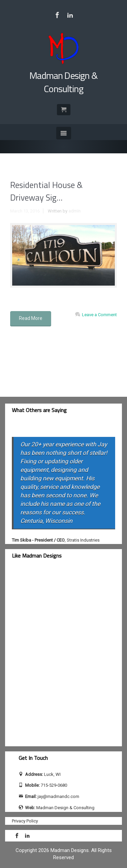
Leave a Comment (99, 315)
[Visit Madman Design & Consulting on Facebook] (57, 15)
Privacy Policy (25, 821)
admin (75, 211)
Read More (31, 318)
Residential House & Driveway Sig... (46, 191)
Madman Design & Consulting (63, 82)
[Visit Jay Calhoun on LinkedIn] (70, 15)
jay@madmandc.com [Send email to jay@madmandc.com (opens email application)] (58, 796)
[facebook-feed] (63, 657)
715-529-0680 (54, 785)
